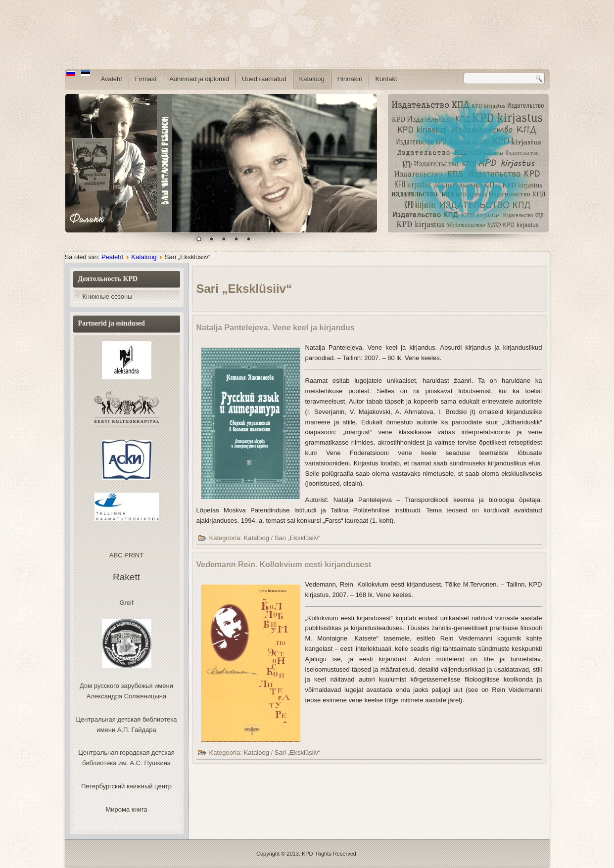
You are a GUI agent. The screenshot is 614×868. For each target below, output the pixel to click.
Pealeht (112, 257)
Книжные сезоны (108, 297)
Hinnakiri (350, 79)
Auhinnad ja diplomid (199, 79)
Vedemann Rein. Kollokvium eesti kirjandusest (284, 565)
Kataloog (312, 79)
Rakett (126, 577)
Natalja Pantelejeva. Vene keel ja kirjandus (276, 328)
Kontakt (386, 79)
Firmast (146, 79)
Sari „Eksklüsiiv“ (297, 538)
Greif (126, 603)
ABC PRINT (126, 555)
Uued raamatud (264, 79)
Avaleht (112, 79)
